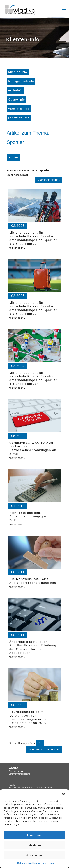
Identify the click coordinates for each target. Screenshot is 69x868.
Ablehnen (35, 845)
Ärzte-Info (15, 90)
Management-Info (21, 81)
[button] (63, 794)
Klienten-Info (18, 72)
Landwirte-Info (19, 118)
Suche (13, 158)
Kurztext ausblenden (44, 750)
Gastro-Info (16, 100)
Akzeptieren (34, 835)
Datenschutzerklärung (29, 863)
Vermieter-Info (19, 109)
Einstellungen (34, 855)
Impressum (48, 863)
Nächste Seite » (49, 180)
